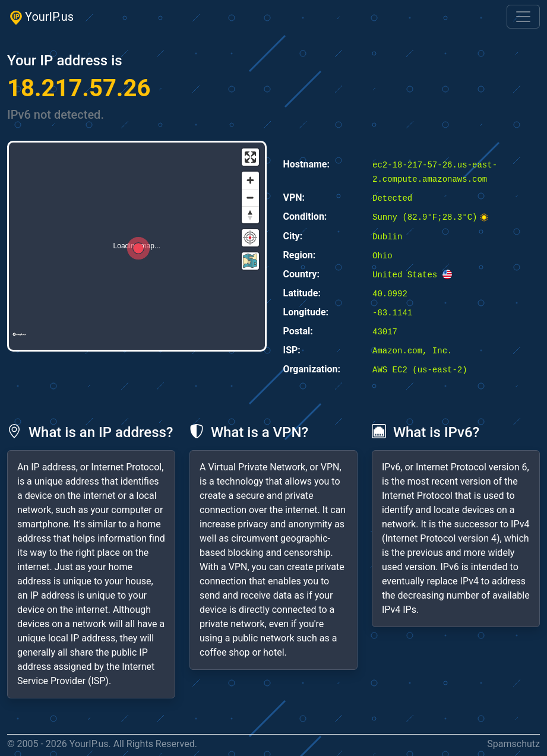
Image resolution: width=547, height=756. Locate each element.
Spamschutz (513, 744)
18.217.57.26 (79, 88)
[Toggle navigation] (523, 17)
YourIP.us (40, 17)
